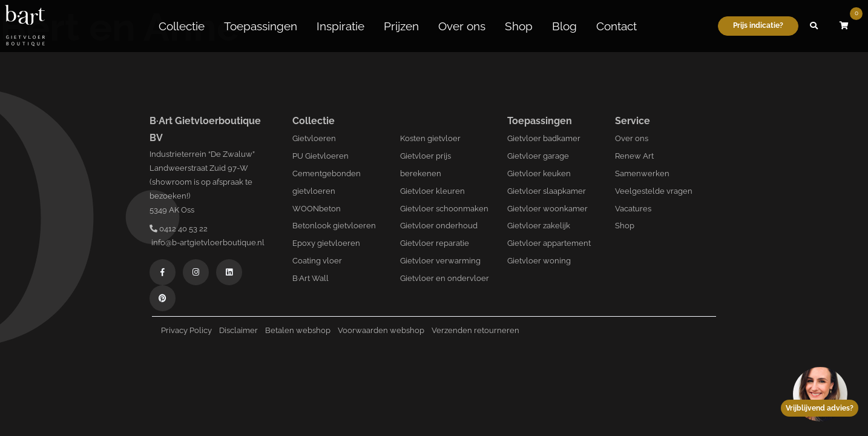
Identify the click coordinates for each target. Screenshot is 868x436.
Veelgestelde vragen (654, 191)
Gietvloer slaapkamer (547, 191)
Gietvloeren (314, 138)
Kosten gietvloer (430, 138)
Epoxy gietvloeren (326, 243)
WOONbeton (317, 209)
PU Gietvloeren (321, 156)
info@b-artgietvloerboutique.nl (207, 243)
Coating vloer (317, 261)
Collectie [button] (182, 26)
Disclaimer (238, 330)
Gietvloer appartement (549, 243)
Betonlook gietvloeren (334, 226)
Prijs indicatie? (758, 25)
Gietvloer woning (539, 261)
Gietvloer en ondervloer (445, 278)
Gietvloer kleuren (432, 191)
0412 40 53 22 (179, 229)
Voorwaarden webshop (381, 330)
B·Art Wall (311, 278)
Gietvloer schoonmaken (444, 209)
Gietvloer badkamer (544, 138)
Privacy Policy (186, 330)
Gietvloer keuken (539, 173)
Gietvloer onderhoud (439, 226)
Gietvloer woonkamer (547, 209)
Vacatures (633, 209)
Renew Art (634, 156)
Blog (564, 26)
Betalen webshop (298, 330)
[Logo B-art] (25, 26)
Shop (519, 26)
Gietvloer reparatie (435, 243)
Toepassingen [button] (261, 26)
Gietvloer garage (538, 156)
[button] (814, 26)
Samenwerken (642, 173)
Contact (616, 26)
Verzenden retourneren (475, 330)
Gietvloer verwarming (440, 261)
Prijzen (401, 26)
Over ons (462, 26)
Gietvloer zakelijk (539, 226)
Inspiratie (340, 26)
